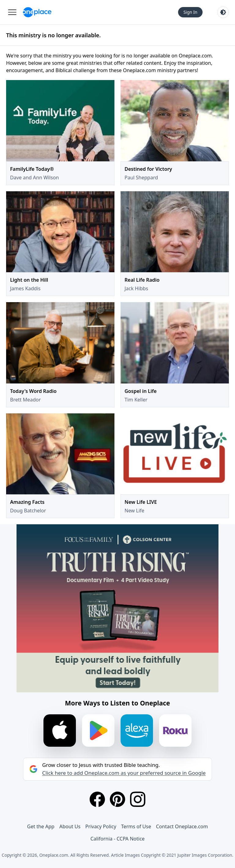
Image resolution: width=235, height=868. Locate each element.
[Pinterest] (117, 799)
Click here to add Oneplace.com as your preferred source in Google (124, 773)
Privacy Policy (101, 826)
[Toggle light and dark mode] (223, 12)
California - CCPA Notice (117, 839)
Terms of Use (136, 826)
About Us (70, 826)
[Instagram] (138, 799)
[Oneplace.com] (37, 12)
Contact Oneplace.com (182, 826)
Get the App (41, 826)
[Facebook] (97, 799)
